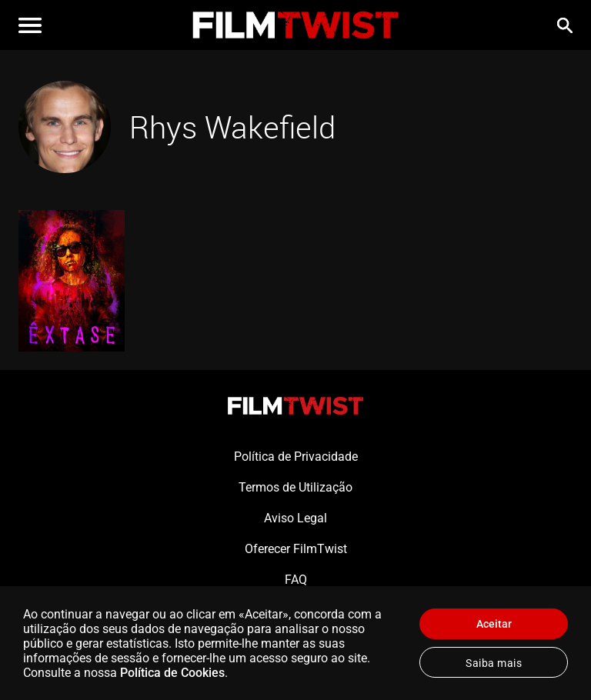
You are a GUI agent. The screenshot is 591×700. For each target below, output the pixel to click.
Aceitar (494, 624)
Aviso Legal (295, 518)
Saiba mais (494, 663)
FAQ (296, 580)
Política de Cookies (172, 673)
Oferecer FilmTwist (296, 549)
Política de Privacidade (296, 457)
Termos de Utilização (295, 487)
